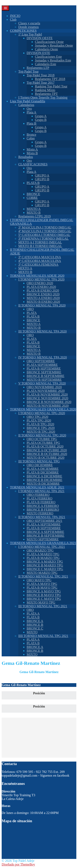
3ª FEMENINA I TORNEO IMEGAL (43, 239)
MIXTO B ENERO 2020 (43, 302)
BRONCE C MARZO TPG (45, 569)
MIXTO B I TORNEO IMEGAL (40, 246)
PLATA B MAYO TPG (42, 588)
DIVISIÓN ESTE (38, 53)
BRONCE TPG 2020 (41, 428)
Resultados (26, 157)
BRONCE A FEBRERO (43, 506)
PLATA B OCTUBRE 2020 (45, 446)
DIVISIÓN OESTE (40, 38)
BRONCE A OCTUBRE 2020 (47, 450)
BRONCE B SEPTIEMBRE (45, 376)
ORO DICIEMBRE (40, 465)
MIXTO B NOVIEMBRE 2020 (48, 406)
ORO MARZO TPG (40, 550)
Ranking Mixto (45, 90)
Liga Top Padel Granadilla (28, 101)
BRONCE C (35, 628)
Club (13, 19)
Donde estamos (28, 27)
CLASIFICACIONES (33, 164)
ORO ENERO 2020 (40, 283)
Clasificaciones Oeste (49, 42)
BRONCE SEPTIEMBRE (44, 372)
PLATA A (33, 614)
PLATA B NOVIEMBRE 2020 (47, 394)
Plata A (32, 112)
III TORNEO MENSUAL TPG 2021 (43, 606)
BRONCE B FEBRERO (43, 510)
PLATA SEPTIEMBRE (42, 365)
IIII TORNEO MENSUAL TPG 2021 (43, 636)
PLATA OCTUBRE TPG (43, 443)
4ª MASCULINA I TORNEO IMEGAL (45, 231)
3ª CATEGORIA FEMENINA (38, 265)
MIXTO (32, 632)
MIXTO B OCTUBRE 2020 (46, 458)
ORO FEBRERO (38, 495)
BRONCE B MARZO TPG (45, 565)
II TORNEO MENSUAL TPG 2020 (42, 435)
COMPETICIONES (23, 31)
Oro (29, 109)
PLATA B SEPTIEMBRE (44, 369)
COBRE (32, 198)
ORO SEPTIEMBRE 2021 (45, 521)
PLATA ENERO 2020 (41, 287)
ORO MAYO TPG (39, 580)
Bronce (31, 135)
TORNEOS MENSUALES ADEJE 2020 (37, 276)
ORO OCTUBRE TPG (42, 439)
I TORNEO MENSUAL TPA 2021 (41, 491)
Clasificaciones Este (48, 57)
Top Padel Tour (28, 71)
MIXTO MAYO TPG (41, 602)
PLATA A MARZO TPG (43, 554)
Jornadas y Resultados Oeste (54, 45)
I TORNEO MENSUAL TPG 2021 (42, 547)
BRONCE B (35, 625)
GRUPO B (42, 179)
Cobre (31, 138)
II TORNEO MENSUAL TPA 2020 (42, 305)
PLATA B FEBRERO (41, 502)
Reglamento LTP (38, 68)
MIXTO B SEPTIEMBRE (44, 380)
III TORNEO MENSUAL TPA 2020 (43, 331)
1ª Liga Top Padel (30, 34)
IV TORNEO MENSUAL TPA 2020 (43, 357)
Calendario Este (46, 64)
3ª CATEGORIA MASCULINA (40, 257)
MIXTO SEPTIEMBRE (43, 539)
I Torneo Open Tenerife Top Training (43, 97)
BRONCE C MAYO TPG (44, 599)
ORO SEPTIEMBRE (41, 361)
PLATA (32, 313)
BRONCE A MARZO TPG (45, 562)
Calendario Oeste (46, 49)
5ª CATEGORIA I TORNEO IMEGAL (44, 235)
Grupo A (41, 116)
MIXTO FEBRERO (40, 513)
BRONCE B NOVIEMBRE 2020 (49, 402)
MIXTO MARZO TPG (42, 573)
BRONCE (33, 194)
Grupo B (41, 120)
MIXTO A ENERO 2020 (43, 298)
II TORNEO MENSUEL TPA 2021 (42, 517)
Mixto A (32, 149)
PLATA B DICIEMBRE (43, 472)
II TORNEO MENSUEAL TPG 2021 (43, 576)
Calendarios (26, 105)
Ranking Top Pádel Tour (51, 86)
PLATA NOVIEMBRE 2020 (46, 391)
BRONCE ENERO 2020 (43, 294)
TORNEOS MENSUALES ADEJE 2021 (37, 487)
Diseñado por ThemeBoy (18, 864)
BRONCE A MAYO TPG (44, 591)
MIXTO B (34, 213)
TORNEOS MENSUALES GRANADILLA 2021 (43, 543)
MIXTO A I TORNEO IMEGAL (40, 242)
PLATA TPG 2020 (39, 420)
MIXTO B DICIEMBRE (43, 484)
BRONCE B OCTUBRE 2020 (47, 454)
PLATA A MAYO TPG (42, 584)
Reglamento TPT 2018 (50, 79)
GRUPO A (42, 175)
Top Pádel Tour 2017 (41, 83)
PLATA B (33, 183)
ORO (30, 309)
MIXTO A (34, 209)
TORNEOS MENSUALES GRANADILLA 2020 (43, 409)
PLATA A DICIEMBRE (43, 469)
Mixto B (32, 153)
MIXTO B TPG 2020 (41, 432)
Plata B (32, 123)
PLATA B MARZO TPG (43, 558)
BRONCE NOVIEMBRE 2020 (47, 398)
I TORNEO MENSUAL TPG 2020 (42, 413)
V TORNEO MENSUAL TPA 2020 (42, 383)
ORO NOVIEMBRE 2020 (44, 387)
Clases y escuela (29, 23)
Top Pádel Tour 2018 (41, 75)
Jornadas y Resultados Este (53, 60)
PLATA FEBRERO (40, 498)
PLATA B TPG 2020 (40, 424)
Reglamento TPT (46, 94)
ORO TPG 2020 (37, 417)
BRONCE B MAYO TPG (44, 595)
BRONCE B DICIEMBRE (45, 480)
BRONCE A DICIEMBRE (44, 476)
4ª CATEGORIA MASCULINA (40, 261)
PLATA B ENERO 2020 (43, 291)
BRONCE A (35, 621)
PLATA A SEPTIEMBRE (44, 524)
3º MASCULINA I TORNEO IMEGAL (45, 227)
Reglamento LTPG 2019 (35, 216)
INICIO (15, 16)
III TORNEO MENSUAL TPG (39, 461)
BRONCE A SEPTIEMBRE (45, 532)
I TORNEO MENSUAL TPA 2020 (41, 279)
